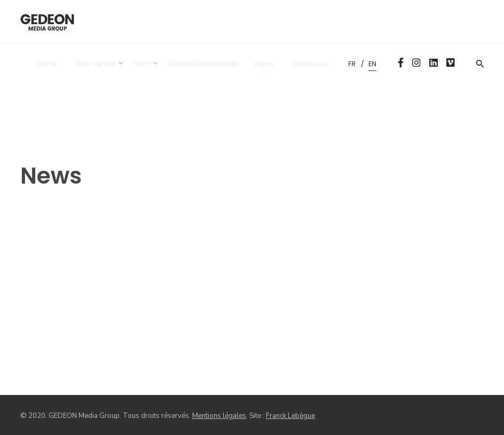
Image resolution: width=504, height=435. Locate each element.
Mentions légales (219, 416)
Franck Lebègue (290, 416)
